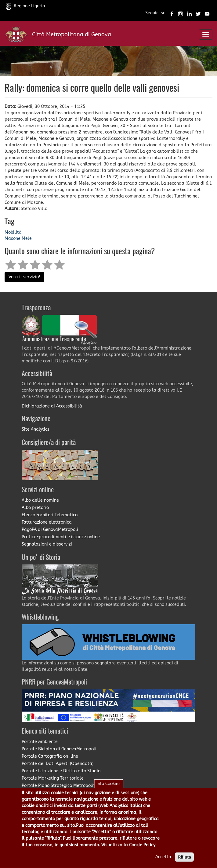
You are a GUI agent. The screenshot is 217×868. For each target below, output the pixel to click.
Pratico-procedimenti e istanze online (61, 537)
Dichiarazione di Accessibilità (52, 406)
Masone (13, 238)
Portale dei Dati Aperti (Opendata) (58, 764)
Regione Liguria (26, 6)
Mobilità (13, 232)
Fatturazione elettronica (47, 522)
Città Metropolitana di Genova (72, 34)
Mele (27, 238)
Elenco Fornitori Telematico (50, 515)
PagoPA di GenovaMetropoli (50, 530)
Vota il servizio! (24, 277)
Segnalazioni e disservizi (47, 544)
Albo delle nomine (40, 500)
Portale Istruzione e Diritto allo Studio (61, 771)
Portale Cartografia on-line (50, 756)
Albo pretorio (35, 508)
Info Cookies (108, 790)
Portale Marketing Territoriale (53, 778)
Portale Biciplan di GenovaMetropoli (59, 749)
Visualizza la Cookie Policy (128, 851)
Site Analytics (36, 429)
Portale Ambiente (40, 742)
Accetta (163, 863)
